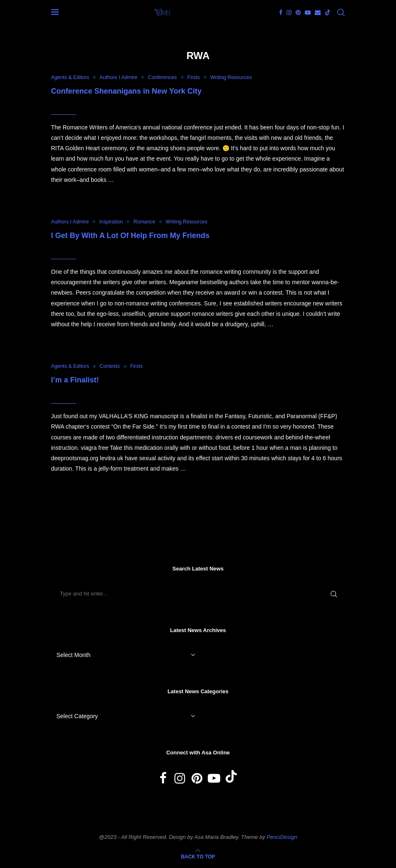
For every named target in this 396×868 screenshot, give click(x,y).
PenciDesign (282, 838)
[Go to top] (198, 858)
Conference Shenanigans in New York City (126, 91)
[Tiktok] (328, 12)
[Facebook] (281, 12)
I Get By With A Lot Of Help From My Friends (131, 236)
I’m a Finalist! (75, 381)
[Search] (341, 12)
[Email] (318, 12)
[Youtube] (308, 12)
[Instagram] (289, 12)
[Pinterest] (298, 12)
